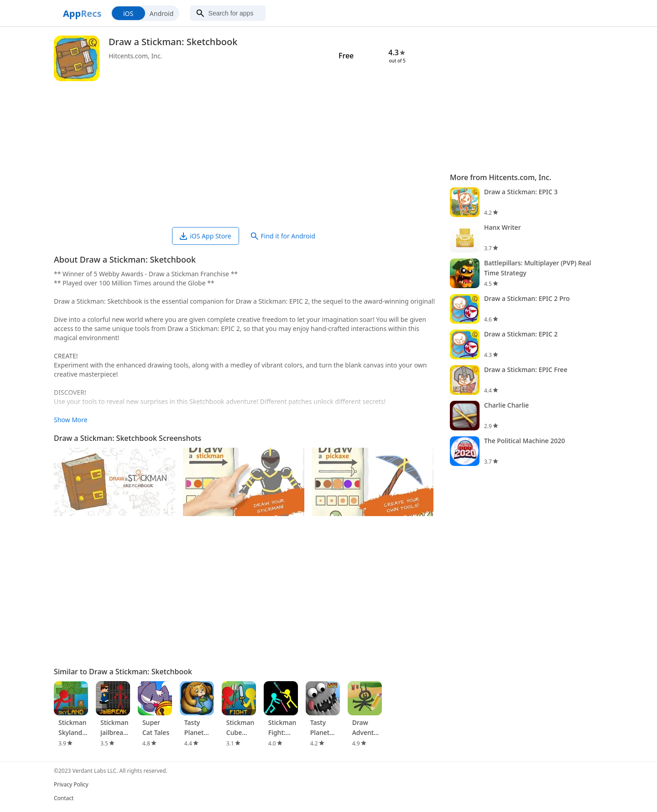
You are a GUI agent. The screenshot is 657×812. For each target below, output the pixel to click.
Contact (64, 798)
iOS (128, 13)
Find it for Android (283, 236)
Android (162, 13)
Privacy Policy (71, 784)
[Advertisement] (247, 154)
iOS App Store (205, 236)
